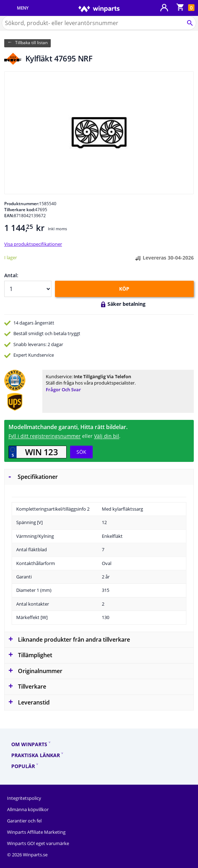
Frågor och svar (63, 390)
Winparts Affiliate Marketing (36, 832)
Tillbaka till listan (31, 43)
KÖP (124, 289)
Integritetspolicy (24, 798)
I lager (11, 257)
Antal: (11, 275)
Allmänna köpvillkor (28, 809)
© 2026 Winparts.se (27, 855)
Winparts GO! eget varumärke (38, 843)
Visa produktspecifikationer (33, 244)
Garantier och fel (24, 821)
